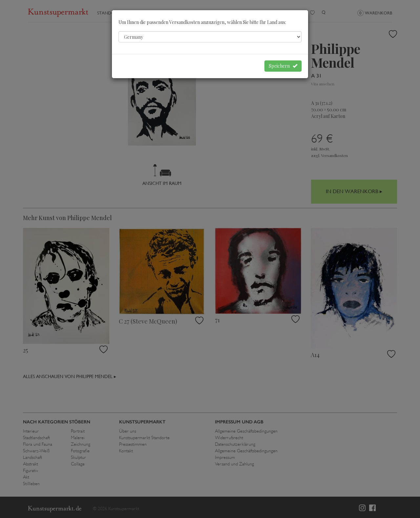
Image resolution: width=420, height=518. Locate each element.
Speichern (283, 66)
